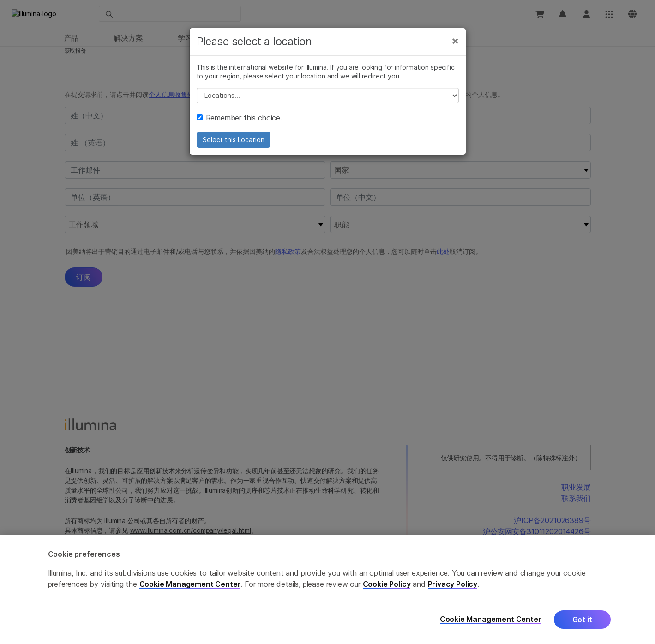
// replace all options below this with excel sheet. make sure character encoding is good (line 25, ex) (328, 96)
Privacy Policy (453, 584)
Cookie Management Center (190, 584)
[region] (327, 589)
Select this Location (234, 140)
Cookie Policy (387, 584)
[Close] (455, 41)
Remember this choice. (239, 118)
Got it (582, 620)
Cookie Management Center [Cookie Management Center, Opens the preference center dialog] (491, 619)
